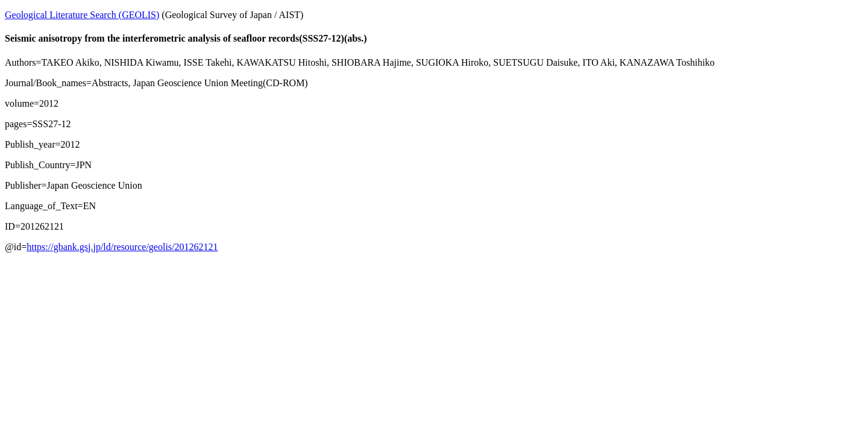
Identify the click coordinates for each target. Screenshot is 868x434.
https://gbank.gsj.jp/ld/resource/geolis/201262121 (122, 247)
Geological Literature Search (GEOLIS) (82, 15)
